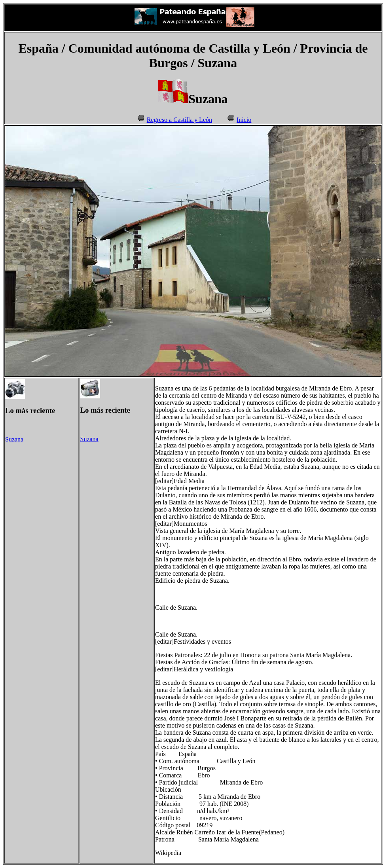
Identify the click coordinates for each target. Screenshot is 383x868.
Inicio (244, 120)
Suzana (14, 439)
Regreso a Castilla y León (179, 120)
